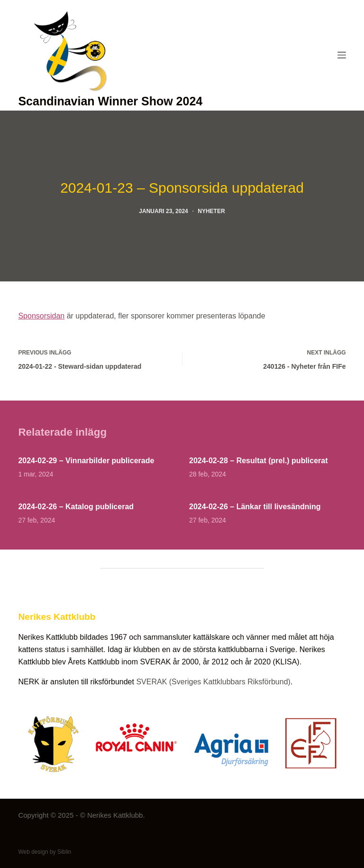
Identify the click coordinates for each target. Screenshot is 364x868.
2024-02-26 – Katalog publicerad (76, 507)
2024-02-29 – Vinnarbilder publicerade (86, 461)
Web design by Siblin (45, 852)
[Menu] (342, 55)
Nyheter (211, 211)
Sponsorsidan (41, 316)
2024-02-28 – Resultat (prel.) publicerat (259, 461)
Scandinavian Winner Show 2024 (110, 101)
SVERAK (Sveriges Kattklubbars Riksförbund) (213, 682)
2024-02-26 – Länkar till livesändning (255, 507)
